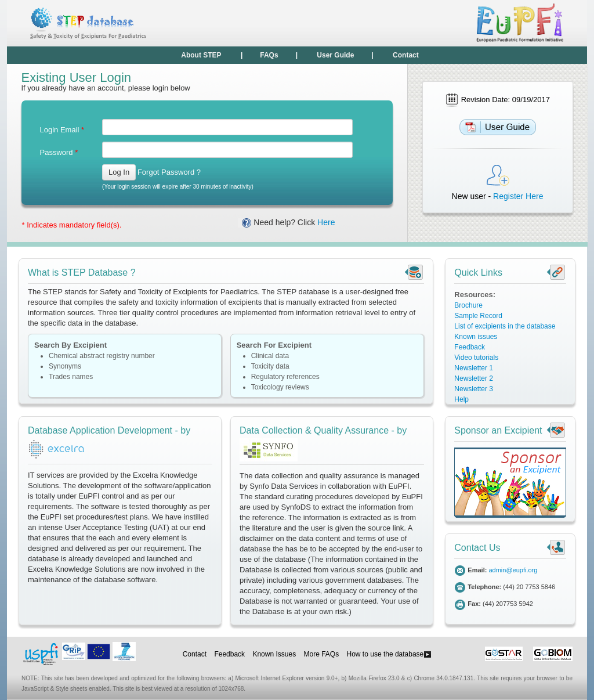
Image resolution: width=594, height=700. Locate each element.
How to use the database (390, 654)
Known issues (476, 337)
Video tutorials (476, 358)
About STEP (201, 55)
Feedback (470, 347)
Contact (406, 55)
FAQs (269, 55)
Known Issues (274, 654)
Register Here (518, 196)
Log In (119, 172)
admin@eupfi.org (513, 570)
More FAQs (322, 654)
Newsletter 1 (474, 368)
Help (461, 399)
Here (326, 222)
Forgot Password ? (169, 172)
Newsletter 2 (474, 378)
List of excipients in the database (505, 326)
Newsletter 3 (474, 389)
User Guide (335, 55)
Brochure (468, 305)
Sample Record (478, 316)
